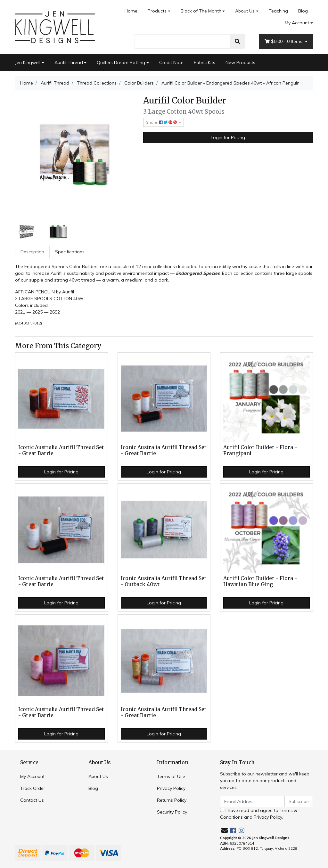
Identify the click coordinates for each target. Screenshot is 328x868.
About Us (245, 11)
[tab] (32, 252)
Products (157, 11)
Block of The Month (201, 11)
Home (131, 11)
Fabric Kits (205, 62)
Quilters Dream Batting (121, 62)
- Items (284, 41)
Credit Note (171, 62)
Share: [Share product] (162, 122)
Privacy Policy (171, 788)
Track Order (33, 788)
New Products (240, 62)
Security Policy (172, 812)
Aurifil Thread (69, 62)
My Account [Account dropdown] (297, 23)
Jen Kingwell (28, 62)
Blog (303, 11)
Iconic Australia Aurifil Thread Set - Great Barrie (61, 450)
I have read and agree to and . (259, 814)
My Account (32, 776)
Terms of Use (171, 776)
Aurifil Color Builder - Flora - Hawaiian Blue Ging (260, 581)
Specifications (70, 252)
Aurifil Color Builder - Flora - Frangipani (260, 450)
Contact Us (32, 800)
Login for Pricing (228, 137)
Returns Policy (172, 800)
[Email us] (225, 830)
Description (32, 252)
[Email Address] (252, 802)
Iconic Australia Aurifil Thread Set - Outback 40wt (164, 581)
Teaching (278, 11)
